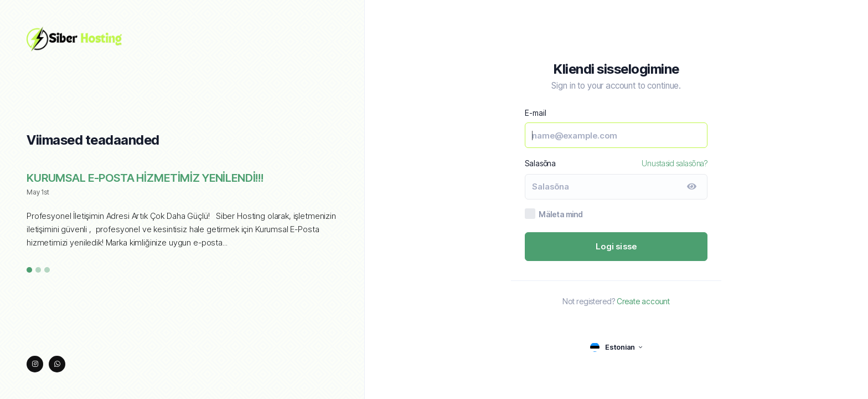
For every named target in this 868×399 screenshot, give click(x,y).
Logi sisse (616, 246)
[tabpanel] (182, 216)
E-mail (535, 113)
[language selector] (616, 347)
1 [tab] (30, 270)
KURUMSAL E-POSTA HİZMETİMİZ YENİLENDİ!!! (145, 178)
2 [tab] (38, 270)
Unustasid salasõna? (675, 163)
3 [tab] (47, 270)
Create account (644, 301)
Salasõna (540, 163)
